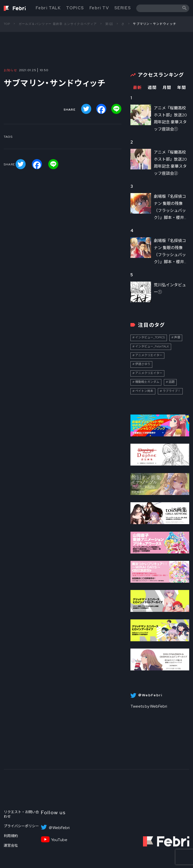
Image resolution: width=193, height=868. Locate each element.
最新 (137, 88)
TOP (7, 24)
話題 (172, 382)
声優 (177, 337)
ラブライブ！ (172, 391)
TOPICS (75, 8)
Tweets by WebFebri (149, 706)
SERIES (123, 8)
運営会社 (11, 845)
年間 (182, 88)
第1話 (109, 24)
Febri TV (99, 8)
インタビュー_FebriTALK (152, 346)
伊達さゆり (143, 364)
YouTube (59, 840)
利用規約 (11, 836)
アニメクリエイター (149, 355)
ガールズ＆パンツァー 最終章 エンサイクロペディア (58, 24)
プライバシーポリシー (21, 826)
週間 (152, 88)
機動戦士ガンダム (147, 382)
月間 (167, 88)
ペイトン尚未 (144, 391)
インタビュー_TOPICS (150, 337)
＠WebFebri (59, 828)
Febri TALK (48, 8)
